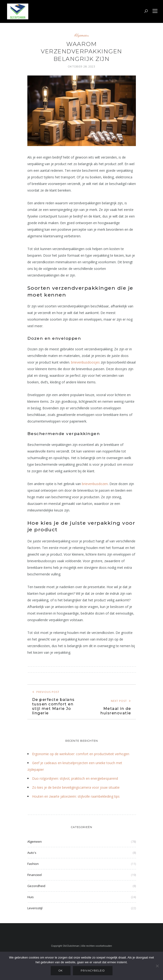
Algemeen (82, 35)
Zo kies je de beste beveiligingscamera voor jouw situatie (76, 787)
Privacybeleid (93, 971)
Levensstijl (35, 908)
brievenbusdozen (95, 484)
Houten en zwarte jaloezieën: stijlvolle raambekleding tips (76, 796)
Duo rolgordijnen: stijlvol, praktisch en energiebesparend (75, 778)
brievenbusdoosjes (85, 362)
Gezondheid (36, 886)
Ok (61, 971)
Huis (31, 897)
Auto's (32, 853)
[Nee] (157, 966)
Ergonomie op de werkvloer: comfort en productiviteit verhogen (81, 754)
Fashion (33, 864)
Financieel (35, 875)
